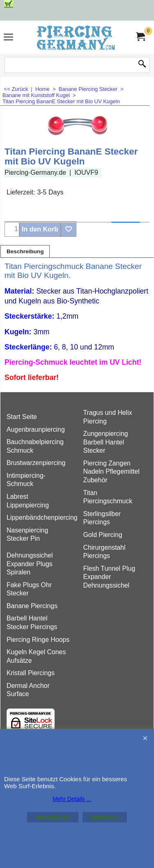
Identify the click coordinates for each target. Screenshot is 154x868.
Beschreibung (25, 251)
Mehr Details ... (72, 799)
